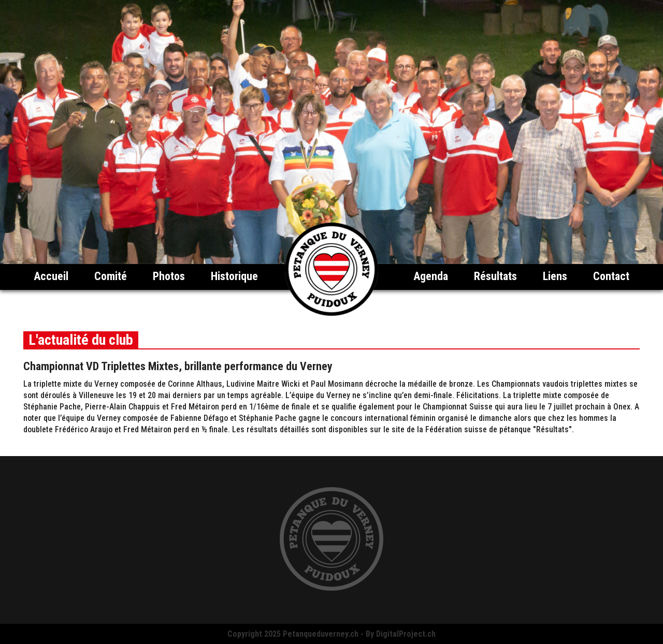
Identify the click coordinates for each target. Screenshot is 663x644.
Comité (111, 276)
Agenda (431, 276)
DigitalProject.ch (406, 634)
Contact (611, 276)
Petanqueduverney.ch (321, 634)
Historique (234, 276)
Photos (169, 276)
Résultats (495, 276)
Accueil (51, 276)
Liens (555, 276)
